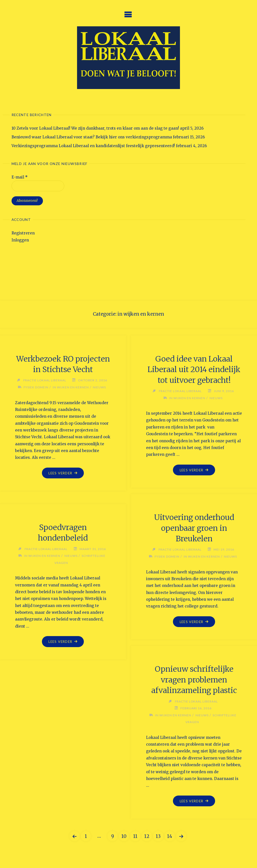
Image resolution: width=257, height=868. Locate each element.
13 (158, 836)
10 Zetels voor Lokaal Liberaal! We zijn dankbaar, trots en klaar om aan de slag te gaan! (95, 128)
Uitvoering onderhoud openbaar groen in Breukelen (194, 528)
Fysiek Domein (36, 394)
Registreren (23, 233)
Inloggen (20, 240)
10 (124, 836)
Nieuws (100, 394)
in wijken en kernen (71, 394)
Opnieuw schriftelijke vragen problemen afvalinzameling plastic (194, 680)
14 (170, 836)
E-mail (20, 177)
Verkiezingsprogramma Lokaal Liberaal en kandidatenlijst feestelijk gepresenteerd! (93, 146)
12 (147, 836)
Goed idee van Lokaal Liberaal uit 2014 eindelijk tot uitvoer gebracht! (194, 369)
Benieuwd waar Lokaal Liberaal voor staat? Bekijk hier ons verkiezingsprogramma (92, 137)
